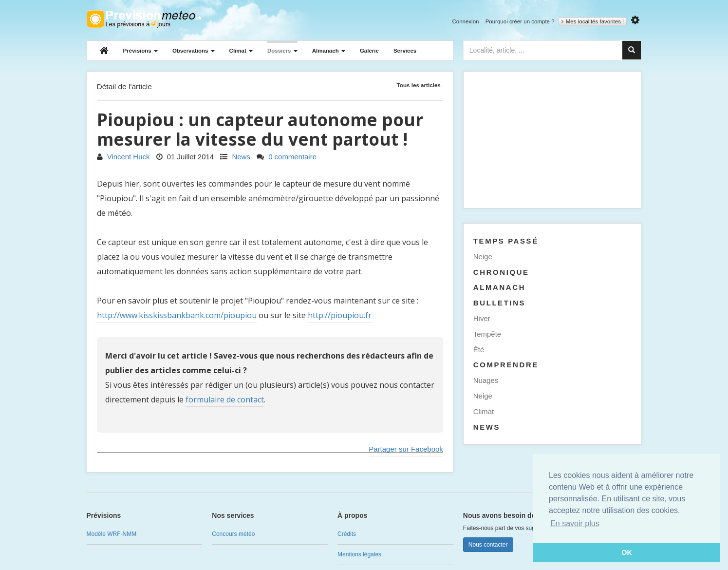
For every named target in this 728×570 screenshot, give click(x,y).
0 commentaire (287, 157)
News (235, 157)
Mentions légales (359, 554)
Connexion (465, 21)
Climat (241, 51)
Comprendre (506, 365)
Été (479, 350)
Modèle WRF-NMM (112, 534)
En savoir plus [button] (575, 523)
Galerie (369, 51)
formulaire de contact (225, 399)
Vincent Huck (123, 157)
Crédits (347, 534)
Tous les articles (419, 85)
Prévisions (140, 51)
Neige (483, 256)
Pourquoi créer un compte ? (520, 21)
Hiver (482, 318)
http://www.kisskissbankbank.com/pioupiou (177, 315)
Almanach (329, 51)
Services (405, 51)
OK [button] (627, 552)
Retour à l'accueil (144, 19)
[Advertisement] (552, 140)
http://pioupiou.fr (340, 315)
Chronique (501, 272)
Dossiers (282, 51)
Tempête (487, 334)
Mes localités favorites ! (593, 21)
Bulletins (499, 303)
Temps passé (506, 241)
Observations (194, 51)
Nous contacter (488, 545)
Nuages (486, 380)
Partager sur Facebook (406, 449)
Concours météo (233, 534)
